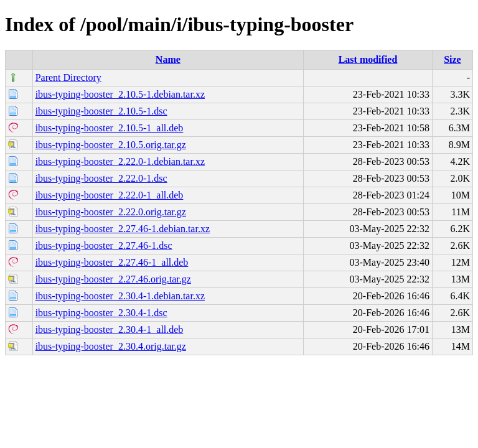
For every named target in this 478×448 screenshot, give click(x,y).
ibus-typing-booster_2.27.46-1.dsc (104, 245)
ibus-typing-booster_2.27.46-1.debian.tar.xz (123, 229)
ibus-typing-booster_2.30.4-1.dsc (101, 313)
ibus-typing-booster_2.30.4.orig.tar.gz (111, 346)
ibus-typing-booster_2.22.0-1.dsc (101, 178)
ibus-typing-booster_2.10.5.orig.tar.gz (111, 145)
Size (452, 59)
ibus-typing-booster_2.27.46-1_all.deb (112, 262)
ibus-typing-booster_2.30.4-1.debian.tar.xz (120, 296)
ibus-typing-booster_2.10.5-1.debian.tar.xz (120, 94)
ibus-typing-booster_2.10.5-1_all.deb (110, 128)
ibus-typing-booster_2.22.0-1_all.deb (110, 195)
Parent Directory (68, 77)
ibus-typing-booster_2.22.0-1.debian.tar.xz (120, 161)
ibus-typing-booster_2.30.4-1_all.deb (110, 329)
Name (168, 59)
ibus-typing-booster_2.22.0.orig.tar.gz (111, 212)
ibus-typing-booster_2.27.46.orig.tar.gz (113, 279)
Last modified (368, 59)
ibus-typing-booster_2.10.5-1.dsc (101, 111)
